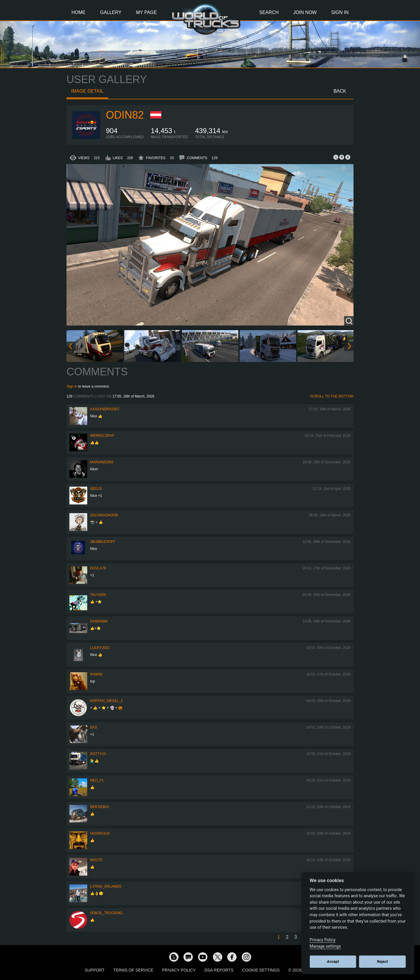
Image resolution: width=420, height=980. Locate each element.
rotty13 (98, 754)
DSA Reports (219, 970)
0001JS (96, 489)
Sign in (72, 386)
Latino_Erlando (106, 886)
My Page (147, 12)
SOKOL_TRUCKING (106, 913)
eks (94, 727)
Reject (383, 961)
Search (269, 12)
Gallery (111, 12)
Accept (333, 961)
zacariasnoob (104, 515)
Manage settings (325, 946)
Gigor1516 (100, 833)
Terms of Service (133, 970)
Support (95, 970)
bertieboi (99, 807)
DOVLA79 (98, 568)
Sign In (340, 12)
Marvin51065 (102, 462)
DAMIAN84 (99, 621)
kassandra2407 (105, 409)
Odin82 (125, 115)
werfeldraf (102, 436)
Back (340, 91)
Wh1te (96, 860)
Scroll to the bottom (332, 396)
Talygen (98, 595)
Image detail (87, 91)
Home (78, 12)
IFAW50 (96, 674)
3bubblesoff (103, 542)
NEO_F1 (97, 780)
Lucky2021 (100, 648)
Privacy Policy (179, 970)
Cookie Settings (261, 970)
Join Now (305, 12)
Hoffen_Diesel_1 (106, 701)
